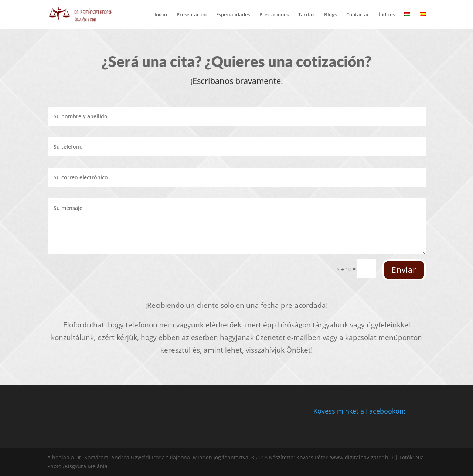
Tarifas (306, 15)
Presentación (192, 15)
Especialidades (233, 15)
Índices (387, 15)
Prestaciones (274, 15)
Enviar (404, 270)
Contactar (358, 15)
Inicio (161, 15)
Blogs (330, 15)
